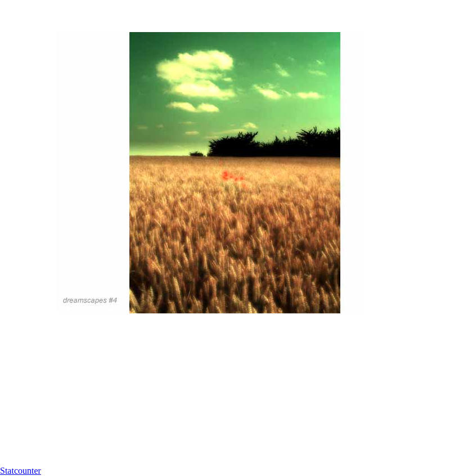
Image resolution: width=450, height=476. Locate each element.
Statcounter (21, 471)
